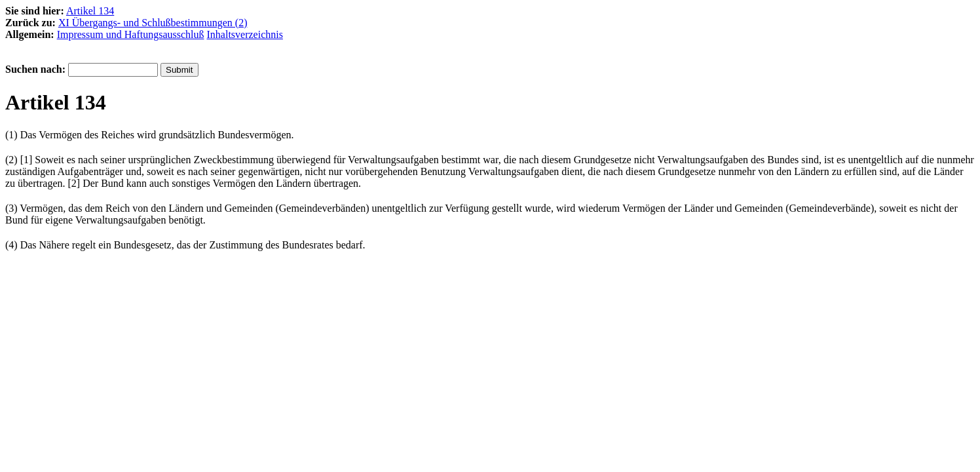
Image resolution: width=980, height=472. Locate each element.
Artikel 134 (90, 11)
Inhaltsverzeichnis (245, 34)
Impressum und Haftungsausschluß (131, 34)
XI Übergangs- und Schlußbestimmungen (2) (153, 23)
